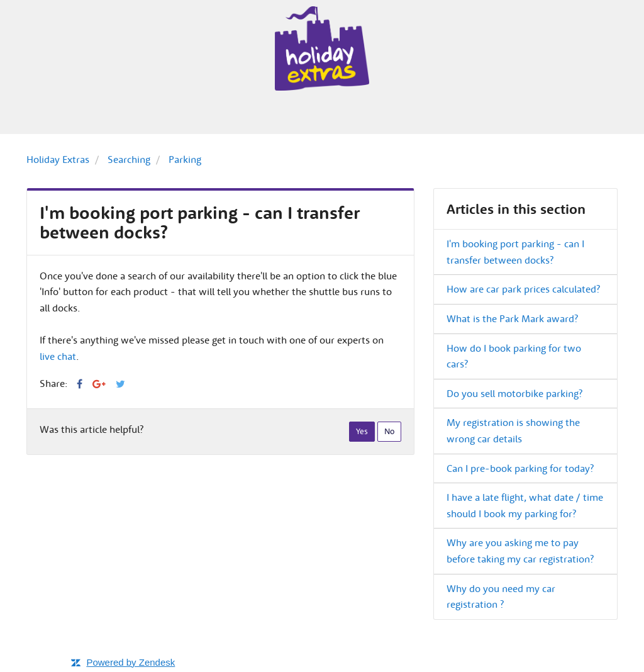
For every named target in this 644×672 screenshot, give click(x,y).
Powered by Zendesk (130, 662)
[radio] (362, 432)
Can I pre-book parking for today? (520, 468)
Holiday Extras (58, 159)
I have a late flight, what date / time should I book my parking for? (525, 505)
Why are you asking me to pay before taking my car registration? (520, 551)
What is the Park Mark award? (512, 318)
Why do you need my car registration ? (501, 596)
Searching (129, 159)
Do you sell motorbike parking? (514, 393)
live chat (58, 356)
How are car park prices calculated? (523, 289)
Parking (185, 159)
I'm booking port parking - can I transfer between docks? (515, 252)
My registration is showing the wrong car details (513, 430)
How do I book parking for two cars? (514, 356)
